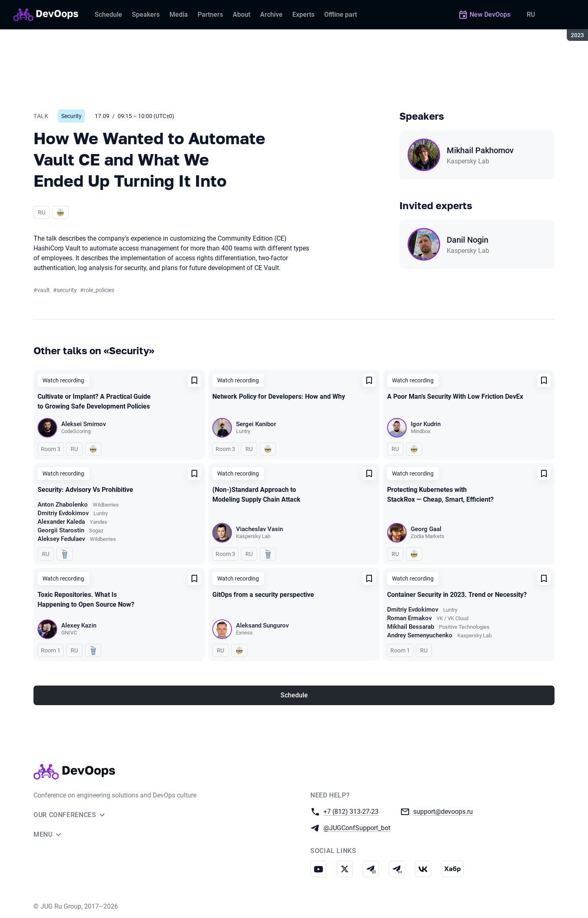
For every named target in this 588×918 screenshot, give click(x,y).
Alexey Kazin (79, 625)
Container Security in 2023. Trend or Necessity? (457, 595)
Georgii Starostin (61, 530)
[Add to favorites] (194, 380)
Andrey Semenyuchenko (420, 635)
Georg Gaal (426, 529)
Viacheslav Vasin (259, 529)
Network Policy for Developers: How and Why (279, 396)
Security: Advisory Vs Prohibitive (85, 490)
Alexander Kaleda (61, 522)
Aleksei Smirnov (84, 424)
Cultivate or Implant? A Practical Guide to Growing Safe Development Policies (94, 401)
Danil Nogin (468, 240)
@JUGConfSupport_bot (357, 828)
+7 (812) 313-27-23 (351, 811)
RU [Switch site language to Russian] (531, 15)
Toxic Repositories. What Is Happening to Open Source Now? (86, 600)
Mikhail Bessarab (411, 627)
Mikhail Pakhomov (480, 150)
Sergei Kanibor (256, 424)
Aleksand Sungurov (262, 625)
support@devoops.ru (443, 811)
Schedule (294, 695)
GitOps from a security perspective (263, 595)
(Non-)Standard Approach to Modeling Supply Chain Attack (256, 495)
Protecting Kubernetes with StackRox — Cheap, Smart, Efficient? (440, 495)
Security (71, 116)
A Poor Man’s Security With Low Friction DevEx (455, 396)
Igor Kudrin (426, 424)
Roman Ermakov (409, 618)
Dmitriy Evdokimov (63, 513)
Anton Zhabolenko (63, 505)
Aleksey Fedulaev (61, 539)
